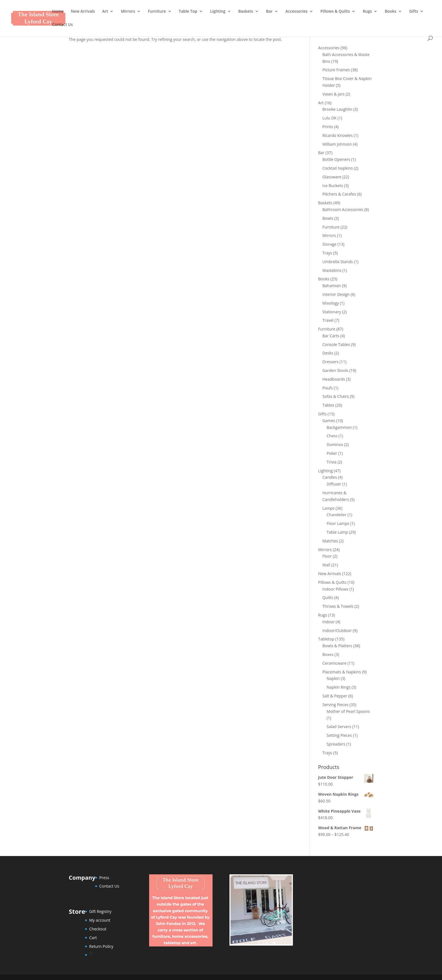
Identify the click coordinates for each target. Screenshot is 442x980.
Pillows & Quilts (335, 12)
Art (105, 12)
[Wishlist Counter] (101, 954)
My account (100, 920)
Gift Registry (100, 911)
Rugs (367, 12)
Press (104, 878)
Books (391, 12)
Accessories (297, 12)
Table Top (188, 12)
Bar (269, 12)
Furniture (157, 12)
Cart (93, 938)
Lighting (218, 12)
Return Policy (101, 946)
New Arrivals (83, 12)
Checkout (98, 929)
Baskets (246, 12)
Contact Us (62, 25)
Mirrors (128, 12)
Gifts (414, 12)
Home (58, 12)
